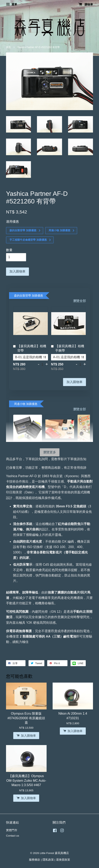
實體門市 (12, 830)
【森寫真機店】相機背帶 (30, 348)
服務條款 (35, 860)
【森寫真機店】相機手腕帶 (68, 348)
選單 (12, 4)
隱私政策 (48, 860)
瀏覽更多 (50, 452)
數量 (9, 250)
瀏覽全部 (80, 301)
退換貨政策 (63, 860)
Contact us (13, 836)
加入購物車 (75, 382)
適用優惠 (12, 222)
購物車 (86, 4)
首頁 (8, 47)
